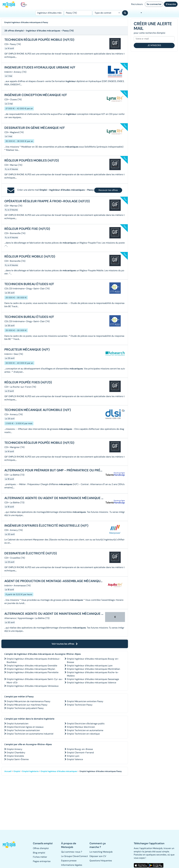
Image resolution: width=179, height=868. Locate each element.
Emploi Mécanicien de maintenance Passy (29, 701)
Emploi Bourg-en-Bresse (80, 749)
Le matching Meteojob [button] (101, 852)
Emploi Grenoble (15, 756)
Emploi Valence (75, 759)
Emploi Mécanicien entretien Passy (85, 701)
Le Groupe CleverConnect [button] (75, 856)
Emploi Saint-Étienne (18, 759)
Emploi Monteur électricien (81, 727)
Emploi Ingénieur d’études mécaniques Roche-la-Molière (93, 674)
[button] (9, 845)
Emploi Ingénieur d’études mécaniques (59, 771)
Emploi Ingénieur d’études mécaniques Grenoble (32, 666)
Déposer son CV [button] (98, 856)
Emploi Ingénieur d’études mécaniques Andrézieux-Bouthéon (34, 660)
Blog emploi (39, 853)
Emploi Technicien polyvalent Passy (25, 708)
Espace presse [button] (69, 861)
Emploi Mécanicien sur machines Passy (27, 705)
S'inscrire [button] (171, 4)
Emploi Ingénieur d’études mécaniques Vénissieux (33, 686)
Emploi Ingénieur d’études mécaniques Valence (92, 683)
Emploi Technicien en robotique (83, 734)
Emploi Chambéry (16, 753)
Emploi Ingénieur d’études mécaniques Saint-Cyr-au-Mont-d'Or (35, 681)
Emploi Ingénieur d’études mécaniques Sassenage (93, 679)
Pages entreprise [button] (42, 861)
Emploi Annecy (14, 749)
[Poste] (49, 13)
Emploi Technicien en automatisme (85, 730)
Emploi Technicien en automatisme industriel (30, 734)
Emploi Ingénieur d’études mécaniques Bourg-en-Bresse (93, 660)
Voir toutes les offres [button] (65, 644)
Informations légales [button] (72, 865)
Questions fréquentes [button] (101, 861)
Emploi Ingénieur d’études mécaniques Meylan (31, 669)
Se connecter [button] (154, 4)
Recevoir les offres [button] (108, 190)
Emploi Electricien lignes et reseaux (25, 727)
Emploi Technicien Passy (80, 705)
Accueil (8, 771)
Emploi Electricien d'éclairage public (86, 724)
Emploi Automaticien (18, 724)
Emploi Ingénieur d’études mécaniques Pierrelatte (33, 672)
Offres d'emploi (41, 848)
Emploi (17, 771)
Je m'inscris (154, 45)
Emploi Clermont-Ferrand (80, 753)
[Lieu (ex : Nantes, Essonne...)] (78, 13)
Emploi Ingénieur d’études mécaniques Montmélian (93, 669)
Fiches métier (40, 857)
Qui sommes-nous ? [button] (72, 852)
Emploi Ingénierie (30, 771)
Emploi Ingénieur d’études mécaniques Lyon (90, 666)
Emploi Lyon (73, 756)
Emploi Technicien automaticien (23, 730)
